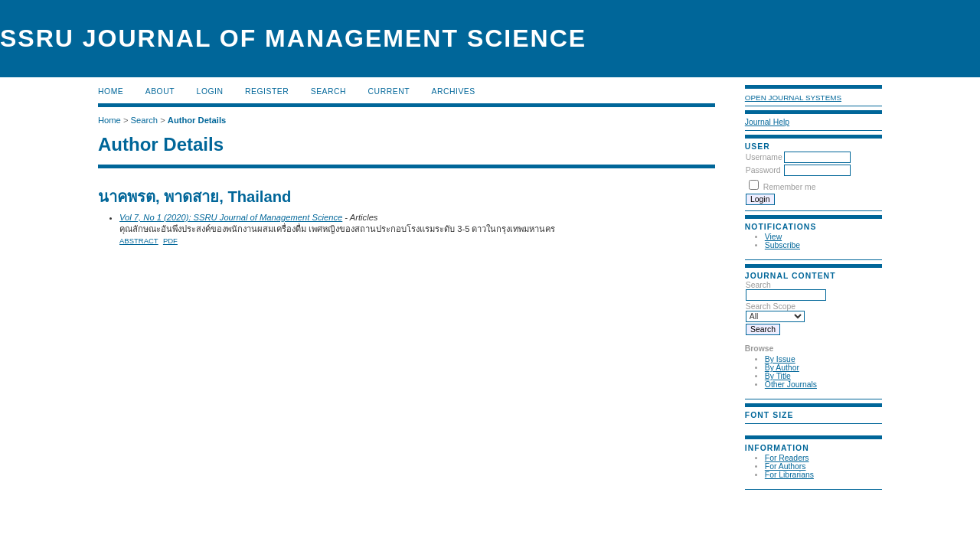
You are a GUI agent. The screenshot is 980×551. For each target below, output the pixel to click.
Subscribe (782, 245)
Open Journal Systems (793, 98)
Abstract (139, 241)
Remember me (790, 187)
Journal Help (767, 122)
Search (786, 290)
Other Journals (791, 385)
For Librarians (789, 475)
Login (210, 91)
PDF (170, 241)
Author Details (197, 120)
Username (764, 157)
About (160, 91)
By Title (778, 376)
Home (111, 91)
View (773, 237)
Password (763, 170)
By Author (782, 368)
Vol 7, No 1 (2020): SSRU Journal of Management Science (231, 217)
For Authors (786, 466)
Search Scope (775, 311)
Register (267, 91)
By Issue (780, 359)
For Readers (787, 458)
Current (389, 91)
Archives (453, 91)
